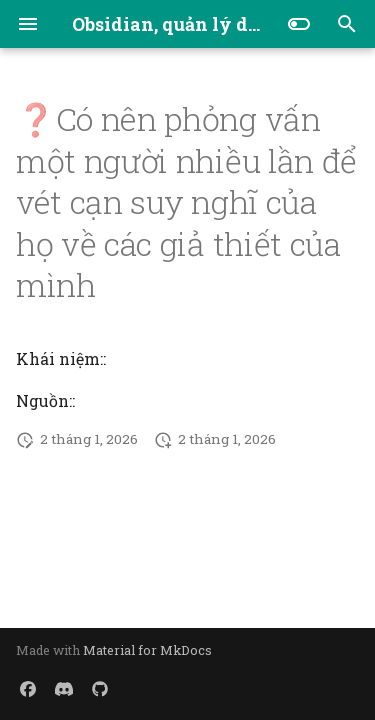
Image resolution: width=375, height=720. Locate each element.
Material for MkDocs (147, 650)
